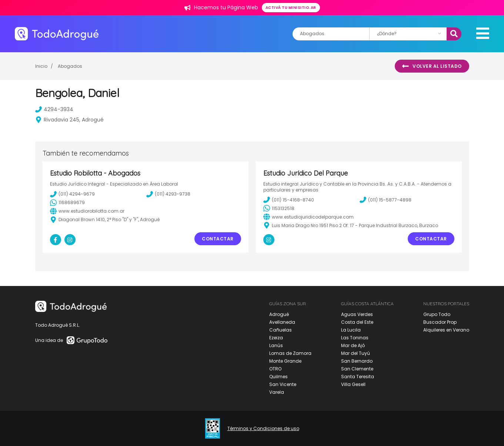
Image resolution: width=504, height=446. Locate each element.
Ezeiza (276, 338)
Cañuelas (281, 330)
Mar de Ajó (353, 345)
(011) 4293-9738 (168, 194)
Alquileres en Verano (446, 330)
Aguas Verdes (357, 314)
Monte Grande (285, 361)
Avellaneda (282, 322)
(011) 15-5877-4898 (385, 200)
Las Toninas (355, 338)
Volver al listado (432, 66)
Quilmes (278, 377)
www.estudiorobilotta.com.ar (87, 211)
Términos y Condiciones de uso (263, 429)
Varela (277, 392)
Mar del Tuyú (356, 353)
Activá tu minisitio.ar (291, 8)
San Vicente (283, 384)
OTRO (275, 369)
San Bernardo (357, 361)
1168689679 (67, 203)
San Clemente (357, 369)
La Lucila (351, 330)
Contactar (218, 239)
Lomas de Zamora (290, 353)
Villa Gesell (353, 384)
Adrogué (279, 314)
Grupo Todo (437, 314)
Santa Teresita (358, 377)
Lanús (276, 345)
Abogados (70, 66)
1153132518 (279, 208)
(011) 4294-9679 (72, 194)
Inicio (41, 66)
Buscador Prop (440, 322)
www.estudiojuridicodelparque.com (308, 217)
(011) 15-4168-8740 (289, 200)
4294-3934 (54, 109)
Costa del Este (357, 322)
